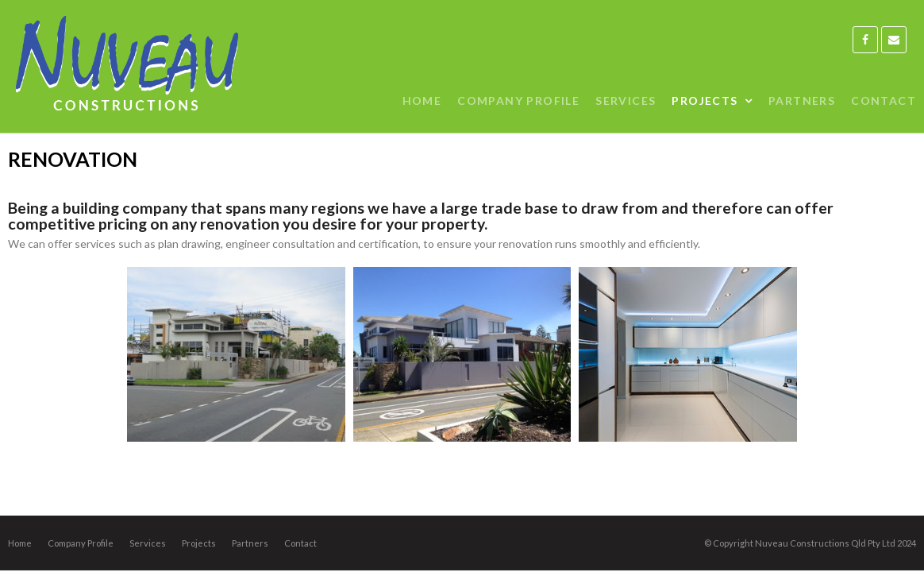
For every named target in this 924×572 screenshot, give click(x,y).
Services (148, 543)
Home (20, 543)
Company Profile (81, 543)
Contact (300, 543)
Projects (199, 543)
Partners (250, 543)
